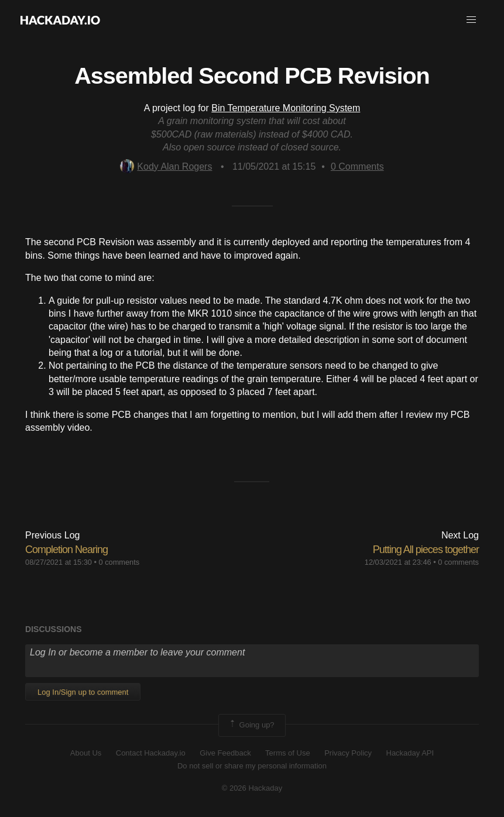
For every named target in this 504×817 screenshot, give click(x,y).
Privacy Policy (348, 753)
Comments (357, 167)
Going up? (251, 725)
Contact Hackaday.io (151, 753)
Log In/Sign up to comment (83, 692)
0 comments (119, 562)
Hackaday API (410, 753)
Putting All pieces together (426, 550)
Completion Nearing (66, 550)
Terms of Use (288, 753)
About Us (86, 753)
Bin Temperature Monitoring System (286, 108)
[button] (471, 20)
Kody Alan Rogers (166, 167)
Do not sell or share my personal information (252, 766)
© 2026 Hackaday (252, 788)
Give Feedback (225, 753)
